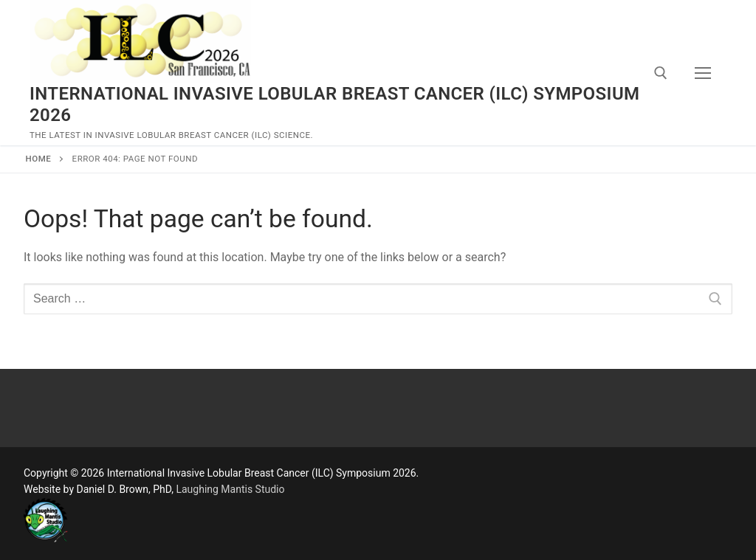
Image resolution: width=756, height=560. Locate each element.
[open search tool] (661, 73)
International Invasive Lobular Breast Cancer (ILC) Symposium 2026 (334, 104)
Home (39, 159)
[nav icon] (703, 73)
